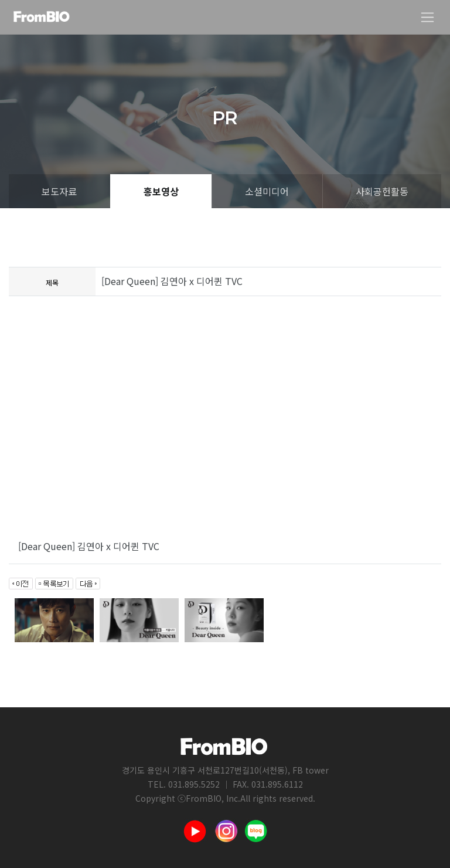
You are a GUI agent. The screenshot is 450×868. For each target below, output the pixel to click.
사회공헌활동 (382, 191)
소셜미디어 (267, 191)
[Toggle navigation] (427, 17)
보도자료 (59, 191)
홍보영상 (161, 191)
